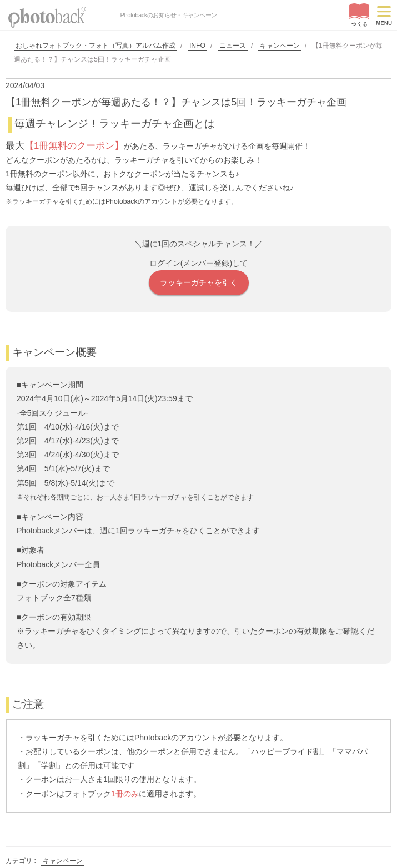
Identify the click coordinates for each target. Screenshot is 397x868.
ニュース (233, 46)
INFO (197, 46)
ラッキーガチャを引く (199, 282)
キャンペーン (280, 46)
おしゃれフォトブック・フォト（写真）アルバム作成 (96, 46)
